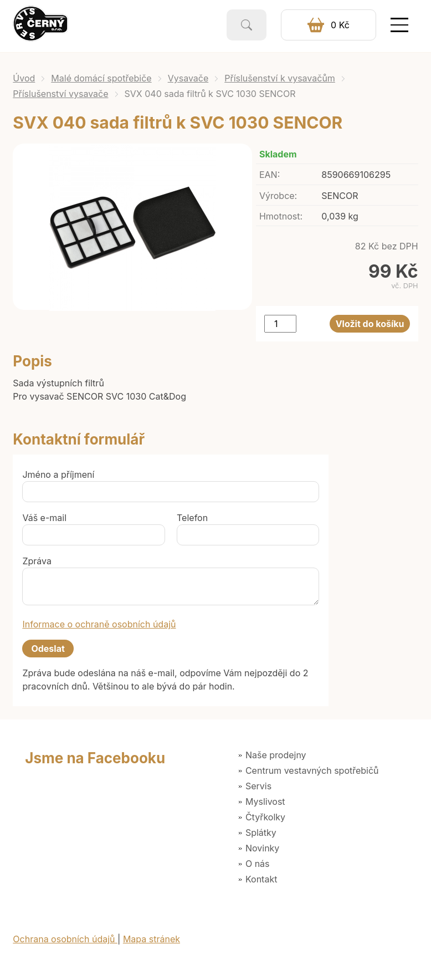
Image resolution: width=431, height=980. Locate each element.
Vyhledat (247, 25)
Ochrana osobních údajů (65, 939)
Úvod (24, 78)
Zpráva (37, 561)
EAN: (270, 175)
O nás (258, 864)
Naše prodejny (276, 755)
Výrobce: (278, 196)
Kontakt (261, 879)
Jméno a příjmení (58, 474)
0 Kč (340, 25)
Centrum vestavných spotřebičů (312, 770)
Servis (258, 786)
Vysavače (188, 78)
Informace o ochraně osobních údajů (99, 624)
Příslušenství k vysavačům (280, 78)
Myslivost (265, 802)
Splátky (261, 833)
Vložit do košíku (370, 324)
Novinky (262, 848)
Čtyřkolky (265, 817)
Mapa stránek (152, 939)
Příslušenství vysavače (60, 94)
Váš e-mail (44, 518)
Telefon (192, 518)
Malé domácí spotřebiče (101, 78)
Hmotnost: (281, 216)
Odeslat (48, 649)
